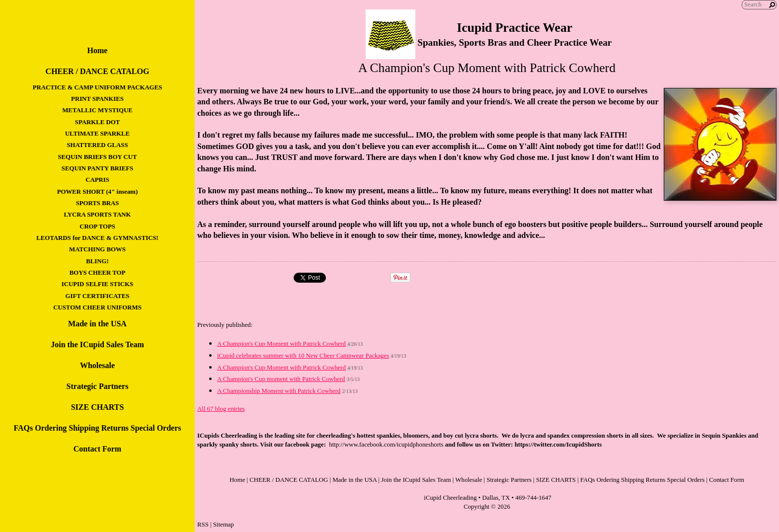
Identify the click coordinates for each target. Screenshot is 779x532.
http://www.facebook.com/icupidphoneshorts (386, 445)
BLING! (97, 261)
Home (98, 50)
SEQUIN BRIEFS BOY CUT (97, 157)
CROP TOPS (97, 227)
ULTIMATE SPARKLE (97, 134)
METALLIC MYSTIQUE (97, 110)
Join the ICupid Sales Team (97, 344)
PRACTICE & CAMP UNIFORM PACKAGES (98, 87)
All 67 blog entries (221, 409)
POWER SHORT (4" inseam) (97, 192)
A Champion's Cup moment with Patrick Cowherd (281, 379)
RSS (203, 525)
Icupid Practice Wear (514, 28)
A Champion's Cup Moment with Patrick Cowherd (281, 344)
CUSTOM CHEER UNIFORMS (97, 307)
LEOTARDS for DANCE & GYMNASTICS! (97, 238)
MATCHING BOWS (97, 249)
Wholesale (97, 365)
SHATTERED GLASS (97, 145)
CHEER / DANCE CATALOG (98, 71)
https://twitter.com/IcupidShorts (558, 445)
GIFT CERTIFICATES (98, 296)
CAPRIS (97, 180)
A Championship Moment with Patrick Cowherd (279, 391)
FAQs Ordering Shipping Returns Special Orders (97, 428)
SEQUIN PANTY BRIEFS (97, 168)
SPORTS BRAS (98, 203)
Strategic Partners (98, 386)
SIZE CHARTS (98, 407)
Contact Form (97, 449)
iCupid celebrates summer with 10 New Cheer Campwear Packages (303, 356)
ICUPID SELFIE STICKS (97, 284)
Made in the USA (97, 324)
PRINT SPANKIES (97, 99)
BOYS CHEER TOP (98, 273)
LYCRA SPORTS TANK (97, 215)
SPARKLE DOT (97, 122)
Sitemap (224, 525)
